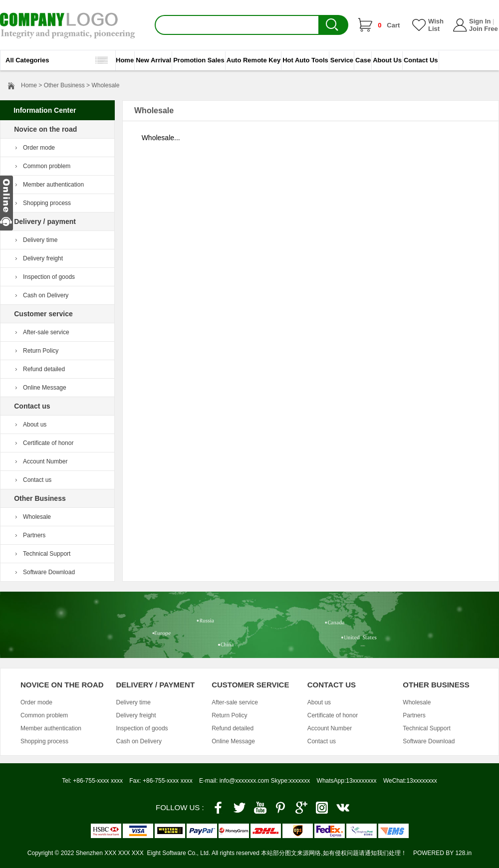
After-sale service (46, 332)
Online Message (45, 388)
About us (35, 425)
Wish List (436, 25)
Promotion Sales (199, 60)
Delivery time (40, 240)
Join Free (484, 29)
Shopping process (47, 203)
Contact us (37, 480)
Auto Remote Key (253, 60)
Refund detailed (44, 369)
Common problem (47, 166)
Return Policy (41, 351)
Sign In (480, 21)
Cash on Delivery (46, 295)
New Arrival (153, 60)
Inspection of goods (49, 277)
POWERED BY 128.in (442, 853)
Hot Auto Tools (305, 60)
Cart (389, 25)
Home (125, 60)
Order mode (39, 148)
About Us (387, 60)
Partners (34, 535)
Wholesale (37, 517)
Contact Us (421, 60)
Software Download (49, 572)
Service (342, 60)
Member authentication (53, 185)
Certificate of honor (48, 443)
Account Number (45, 461)
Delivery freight (43, 258)
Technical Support (47, 554)
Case (363, 60)
